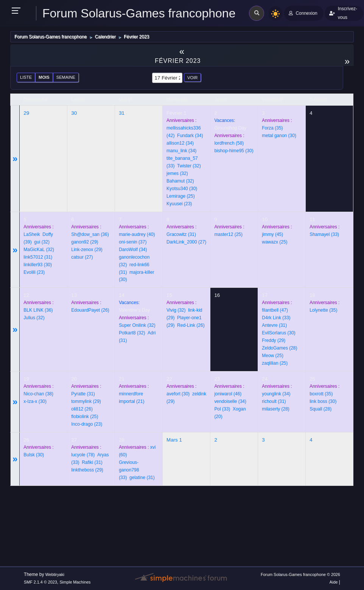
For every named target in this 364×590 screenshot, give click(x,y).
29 (26, 113)
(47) (275, 310)
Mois (44, 77)
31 (122, 113)
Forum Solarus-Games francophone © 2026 (300, 574)
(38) (38, 394)
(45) (272, 234)
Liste (26, 77)
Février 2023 (178, 61)
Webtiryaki (55, 574)
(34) (190, 136)
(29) (85, 242)
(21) (131, 401)
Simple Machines (75, 582)
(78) (83, 455)
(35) (272, 128)
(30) (182, 189)
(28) (279, 348)
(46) (228, 394)
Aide (334, 582)
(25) (181, 196)
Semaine (66, 77)
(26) (90, 310)
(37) (133, 242)
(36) (90, 234)
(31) (38, 257)
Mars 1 (174, 440)
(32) (189, 166)
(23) (179, 204)
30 (74, 113)
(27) (82, 257)
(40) (137, 234)
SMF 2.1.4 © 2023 (40, 582)
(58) (229, 143)
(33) (324, 234)
